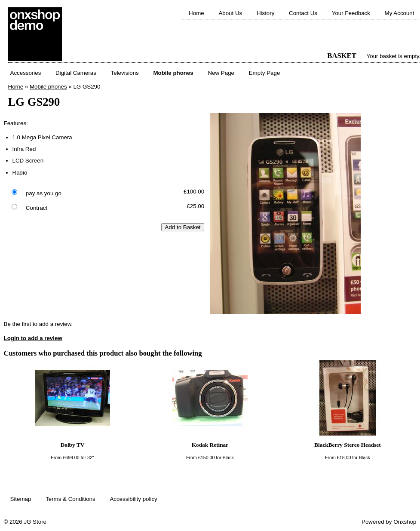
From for (72, 457)
